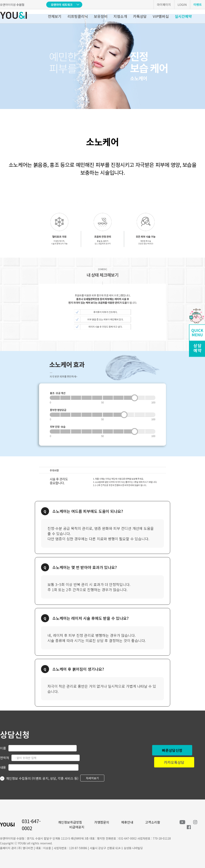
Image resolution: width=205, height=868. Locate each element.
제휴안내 (127, 822)
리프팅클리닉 (78, 16)
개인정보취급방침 (70, 822)
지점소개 (120, 16)
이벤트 (198, 5)
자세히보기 (92, 778)
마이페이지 (164, 5)
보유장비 (101, 16)
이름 (3, 748)
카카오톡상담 (174, 762)
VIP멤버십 (161, 16)
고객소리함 (153, 822)
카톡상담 (140, 16)
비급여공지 (77, 827)
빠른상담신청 (172, 750)
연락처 (5, 758)
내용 (3, 767)
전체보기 (55, 16)
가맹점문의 (102, 822)
